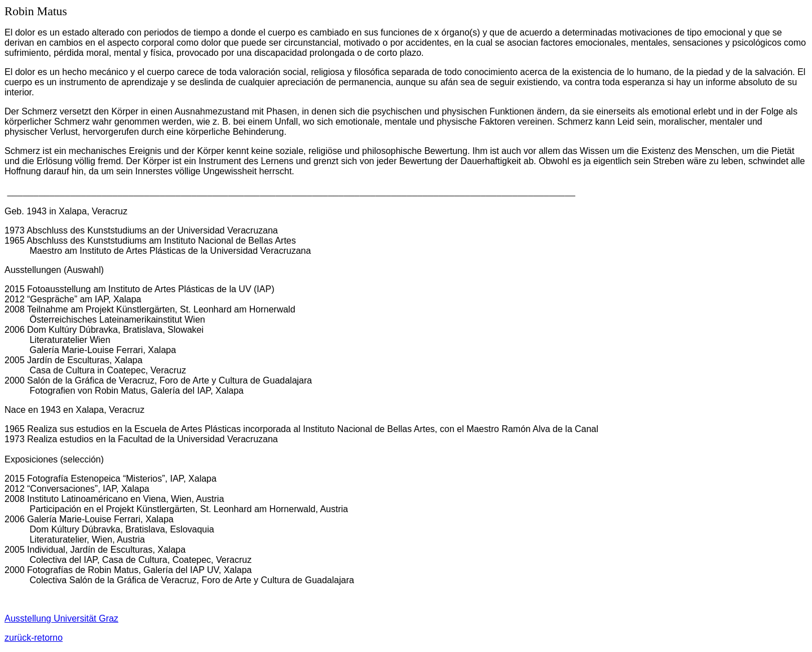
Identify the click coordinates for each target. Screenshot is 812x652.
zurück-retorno (34, 638)
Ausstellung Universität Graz (61, 618)
